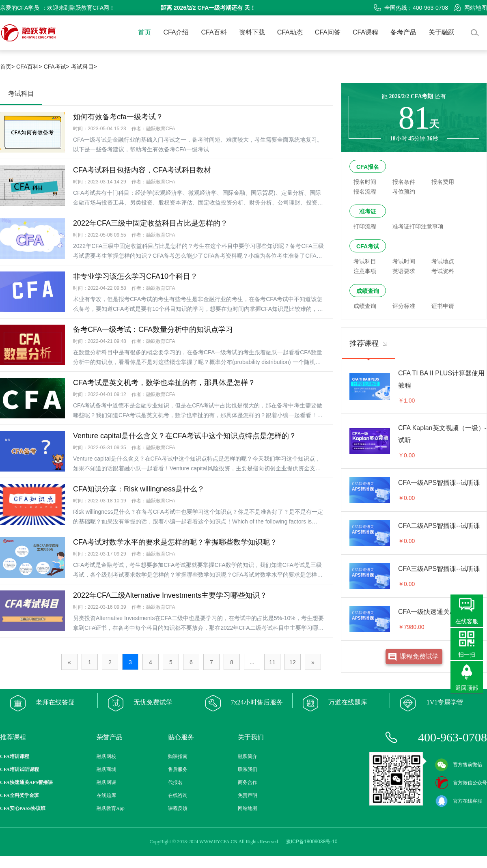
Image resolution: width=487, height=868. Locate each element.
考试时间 (404, 261)
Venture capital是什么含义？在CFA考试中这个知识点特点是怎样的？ (185, 436)
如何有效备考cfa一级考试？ (118, 117)
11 (272, 662)
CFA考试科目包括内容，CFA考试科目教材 (142, 170)
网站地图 (470, 8)
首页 (144, 32)
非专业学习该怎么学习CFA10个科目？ (135, 276)
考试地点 (443, 261)
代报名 (175, 782)
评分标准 (404, 306)
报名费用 (443, 182)
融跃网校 (106, 756)
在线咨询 (178, 795)
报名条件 (404, 182)
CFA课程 (365, 32)
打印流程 (365, 226)
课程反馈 (178, 808)
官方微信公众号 (461, 783)
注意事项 (365, 271)
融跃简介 (248, 756)
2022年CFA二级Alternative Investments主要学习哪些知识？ (170, 595)
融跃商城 (106, 769)
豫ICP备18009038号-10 (312, 842)
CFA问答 (328, 32)
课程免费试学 (419, 656)
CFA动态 (290, 32)
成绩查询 (368, 291)
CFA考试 (368, 246)
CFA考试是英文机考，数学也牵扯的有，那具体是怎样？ (164, 383)
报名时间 (365, 182)
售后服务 (178, 769)
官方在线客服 (459, 801)
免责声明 (248, 795)
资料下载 (252, 32)
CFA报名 (368, 167)
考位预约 (404, 192)
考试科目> (84, 67)
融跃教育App (111, 808)
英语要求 (404, 271)
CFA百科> (29, 67)
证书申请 (443, 306)
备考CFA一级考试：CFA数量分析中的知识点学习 (153, 330)
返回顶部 (467, 688)
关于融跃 (442, 32)
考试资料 (443, 271)
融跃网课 (106, 782)
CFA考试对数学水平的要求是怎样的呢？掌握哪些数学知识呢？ (175, 542)
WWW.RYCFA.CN (218, 842)
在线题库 (106, 795)
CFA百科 (214, 32)
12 (293, 662)
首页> (7, 67)
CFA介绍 (176, 32)
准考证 (368, 211)
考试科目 (365, 261)
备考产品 (403, 32)
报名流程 (365, 192)
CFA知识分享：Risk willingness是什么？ (139, 489)
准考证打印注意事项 (418, 226)
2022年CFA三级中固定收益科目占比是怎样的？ (150, 223)
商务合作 (248, 782)
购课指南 (178, 756)
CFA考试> (56, 67)
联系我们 (248, 769)
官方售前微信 (459, 765)
